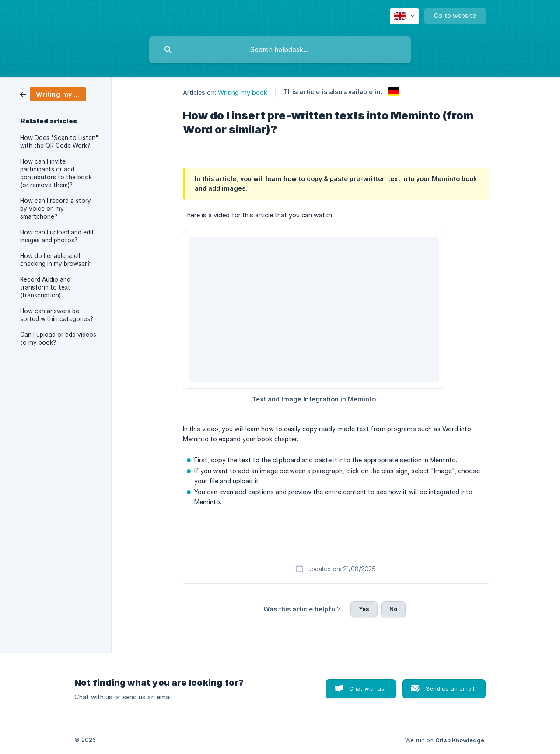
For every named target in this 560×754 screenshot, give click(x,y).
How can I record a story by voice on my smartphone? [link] (56, 209)
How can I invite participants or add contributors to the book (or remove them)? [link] (56, 173)
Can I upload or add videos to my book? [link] (58, 339)
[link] (53, 94)
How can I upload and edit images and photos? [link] (57, 236)
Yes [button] (364, 609)
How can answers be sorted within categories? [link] (57, 315)
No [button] (393, 609)
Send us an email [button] (450, 688)
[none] (404, 16)
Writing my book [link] (243, 93)
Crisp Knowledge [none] (460, 740)
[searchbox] (280, 50)
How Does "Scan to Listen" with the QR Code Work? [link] (59, 142)
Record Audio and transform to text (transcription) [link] (45, 287)
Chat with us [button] (367, 688)
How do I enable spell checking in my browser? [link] (55, 260)
